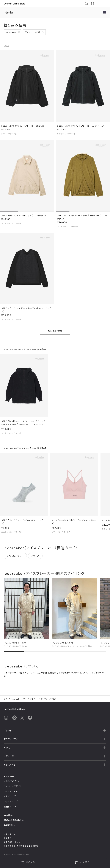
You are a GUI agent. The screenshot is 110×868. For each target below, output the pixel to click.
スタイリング (10, 796)
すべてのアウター (15, 557)
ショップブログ (11, 801)
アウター (33, 699)
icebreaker (11, 32)
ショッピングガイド (13, 786)
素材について (10, 807)
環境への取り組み (14, 820)
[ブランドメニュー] (105, 13)
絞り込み (28, 862)
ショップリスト (10, 791)
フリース (35, 557)
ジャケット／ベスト (33, 32)
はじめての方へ (11, 781)
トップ (5, 699)
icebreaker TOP (19, 699)
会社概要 (9, 825)
